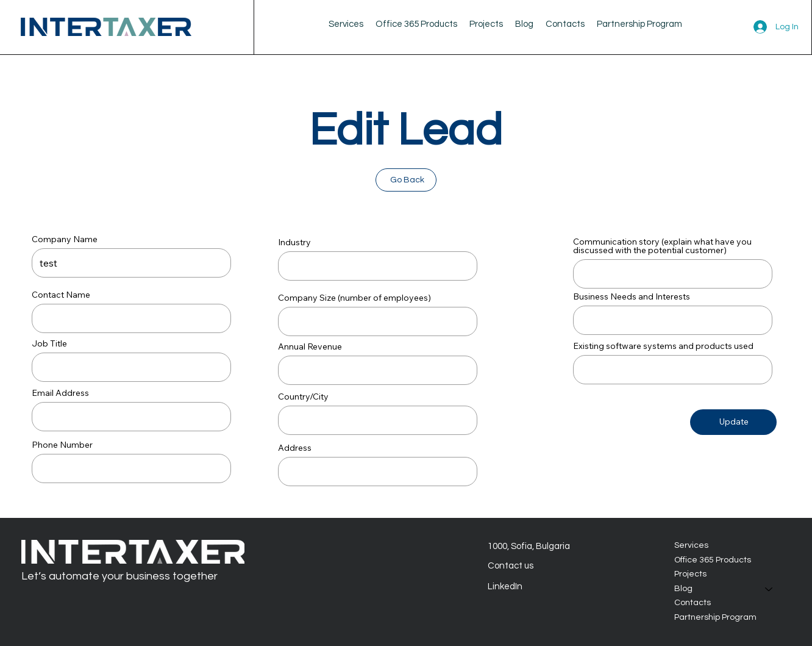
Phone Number (62, 445)
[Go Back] (406, 180)
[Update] (733, 422)
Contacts (693, 603)
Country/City (303, 397)
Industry (294, 242)
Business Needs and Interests (632, 296)
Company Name (65, 239)
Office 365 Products (713, 560)
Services (691, 545)
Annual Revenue (310, 346)
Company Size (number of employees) (354, 298)
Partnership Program (715, 617)
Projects (690, 575)
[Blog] (769, 589)
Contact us (511, 566)
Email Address (60, 393)
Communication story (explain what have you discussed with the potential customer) (662, 246)
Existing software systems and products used (663, 346)
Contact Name (61, 295)
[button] (524, 24)
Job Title (49, 343)
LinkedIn (505, 587)
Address (295, 448)
